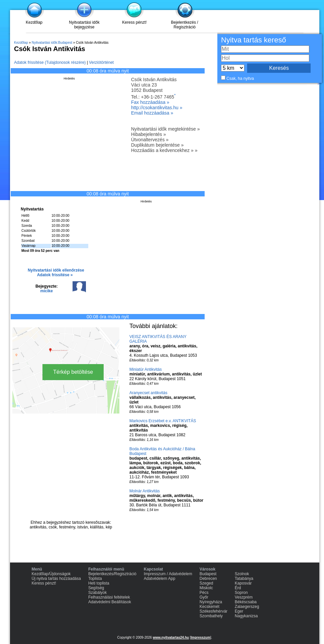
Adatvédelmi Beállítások (110, 602)
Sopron (241, 593)
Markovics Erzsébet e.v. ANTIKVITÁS (163, 421)
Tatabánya (244, 579)
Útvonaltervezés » (150, 140)
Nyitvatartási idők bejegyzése (84, 25)
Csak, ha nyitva (240, 78)
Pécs (204, 593)
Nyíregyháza (211, 602)
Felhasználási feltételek (109, 597)
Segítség (96, 588)
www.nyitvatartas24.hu (171, 637)
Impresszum (200, 637)
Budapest (208, 574)
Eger (239, 611)
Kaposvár (243, 583)
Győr (204, 597)
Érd (238, 588)
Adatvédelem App (159, 579)
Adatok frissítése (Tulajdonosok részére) (50, 62)
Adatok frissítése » (55, 275)
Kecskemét (209, 607)
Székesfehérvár (213, 611)
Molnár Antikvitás (145, 491)
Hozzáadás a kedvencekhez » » (164, 150)
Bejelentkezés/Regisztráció (112, 574)
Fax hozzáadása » (150, 102)
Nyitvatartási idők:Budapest (52, 43)
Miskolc (206, 588)
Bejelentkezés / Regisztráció (184, 25)
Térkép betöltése (73, 372)
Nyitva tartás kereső (253, 40)
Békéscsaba (246, 602)
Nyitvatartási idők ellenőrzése (56, 270)
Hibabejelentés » (148, 134)
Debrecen (208, 579)
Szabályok (97, 593)
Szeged (206, 583)
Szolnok (242, 574)
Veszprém (244, 597)
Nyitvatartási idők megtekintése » (165, 129)
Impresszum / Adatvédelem (168, 574)
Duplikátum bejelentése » (157, 145)
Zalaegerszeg (247, 607)
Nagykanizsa (246, 616)
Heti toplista (99, 583)
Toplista (95, 579)
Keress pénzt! (134, 22)
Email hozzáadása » (152, 113)
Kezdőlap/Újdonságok (51, 574)
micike (47, 291)
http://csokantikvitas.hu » (157, 108)
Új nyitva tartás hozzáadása (56, 579)
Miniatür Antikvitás (146, 369)
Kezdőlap (34, 22)
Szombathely (211, 616)
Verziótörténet (101, 62)
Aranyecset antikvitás (148, 393)
